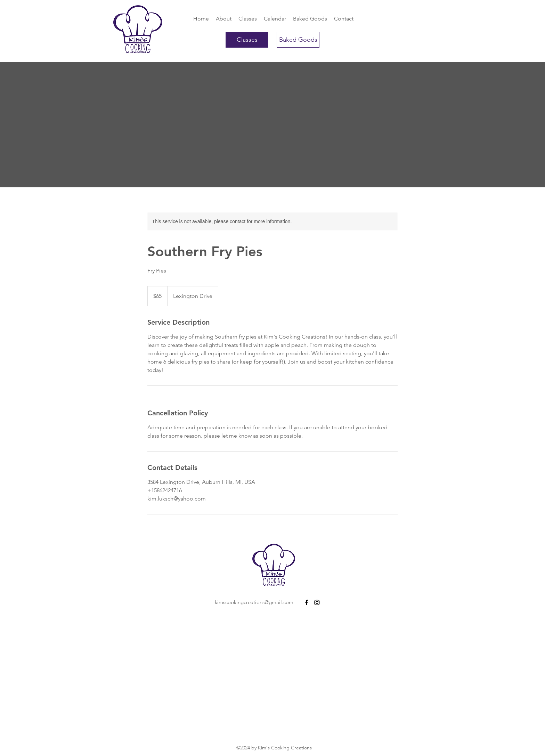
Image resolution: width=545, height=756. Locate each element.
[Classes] (247, 40)
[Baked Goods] (298, 40)
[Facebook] (307, 602)
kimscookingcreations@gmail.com (254, 602)
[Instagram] (317, 602)
